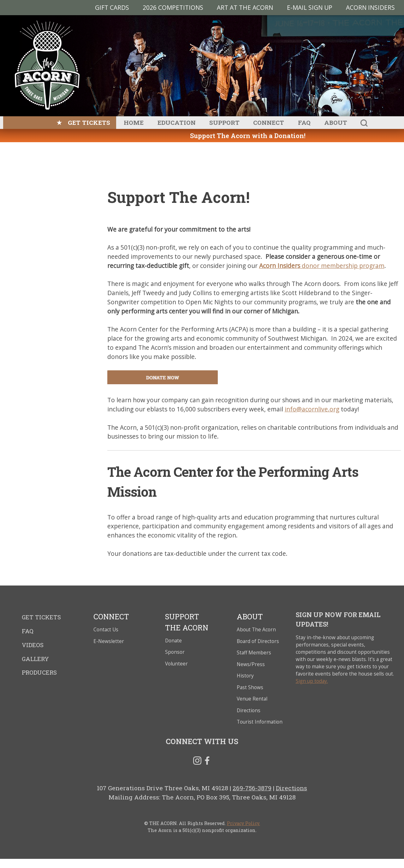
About (336, 122)
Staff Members (254, 653)
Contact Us (106, 630)
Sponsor (175, 652)
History (245, 676)
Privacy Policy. (244, 823)
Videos (33, 645)
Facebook (207, 762)
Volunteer (176, 664)
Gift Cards (112, 7)
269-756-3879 (252, 788)
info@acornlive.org (312, 409)
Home (134, 122)
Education (177, 122)
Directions (249, 710)
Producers (39, 672)
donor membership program (322, 266)
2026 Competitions (173, 7)
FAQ (304, 122)
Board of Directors (258, 641)
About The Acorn (256, 630)
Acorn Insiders (370, 7)
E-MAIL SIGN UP (310, 7)
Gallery (35, 659)
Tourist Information (260, 722)
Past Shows (250, 687)
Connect (269, 122)
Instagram (197, 762)
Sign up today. (312, 681)
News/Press (251, 664)
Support (224, 122)
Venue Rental (252, 699)
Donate (173, 641)
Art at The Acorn (245, 7)
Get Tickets (89, 122)
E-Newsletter (109, 641)
